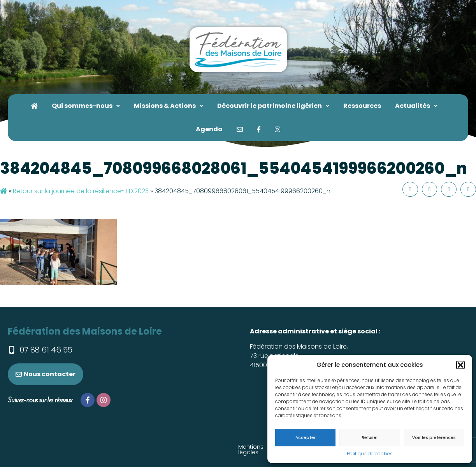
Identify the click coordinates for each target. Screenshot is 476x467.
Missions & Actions (169, 106)
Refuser (370, 438)
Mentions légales (89, 447)
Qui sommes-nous (86, 106)
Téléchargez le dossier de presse (178, 447)
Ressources (362, 106)
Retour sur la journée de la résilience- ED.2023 (81, 191)
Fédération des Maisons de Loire (85, 331)
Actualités (416, 106)
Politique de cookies (370, 454)
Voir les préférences (434, 438)
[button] (460, 365)
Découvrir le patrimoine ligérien (273, 106)
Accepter (306, 438)
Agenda (209, 129)
